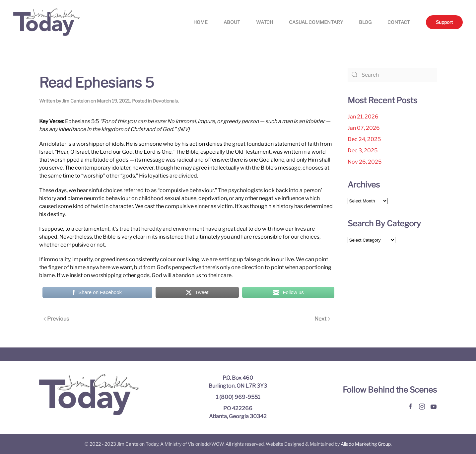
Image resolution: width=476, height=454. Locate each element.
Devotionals (165, 101)
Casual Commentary (316, 22)
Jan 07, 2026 (364, 128)
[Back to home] (46, 22)
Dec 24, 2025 (364, 139)
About (232, 22)
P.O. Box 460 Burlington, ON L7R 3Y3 (238, 382)
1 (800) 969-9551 (238, 397)
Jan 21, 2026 (363, 117)
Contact (399, 22)
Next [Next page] (322, 319)
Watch (265, 22)
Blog (365, 22)
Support (444, 22)
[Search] (392, 75)
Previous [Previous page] (56, 319)
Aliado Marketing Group (366, 444)
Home (201, 22)
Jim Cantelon (76, 101)
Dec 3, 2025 (363, 151)
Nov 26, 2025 (365, 162)
